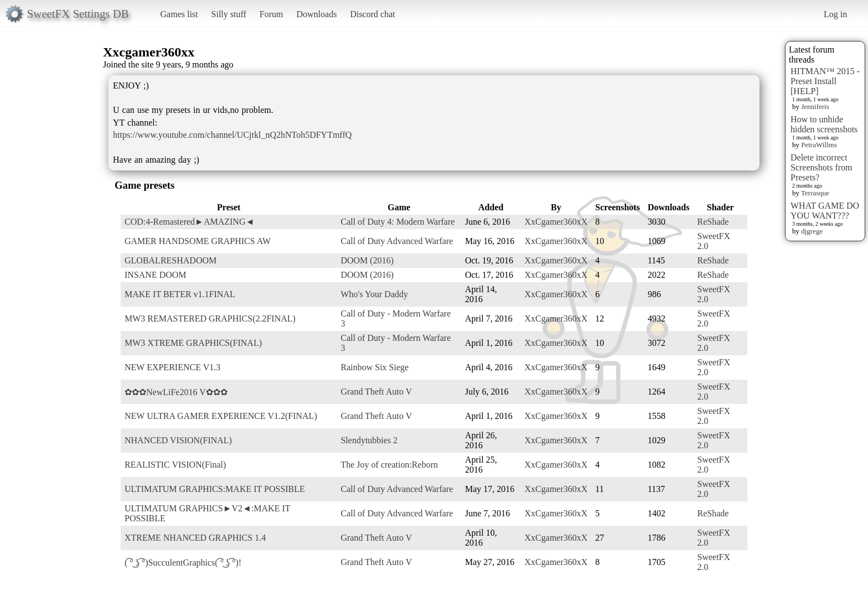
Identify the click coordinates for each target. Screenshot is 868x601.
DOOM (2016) (367, 260)
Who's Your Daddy (374, 294)
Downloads (316, 14)
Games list (179, 14)
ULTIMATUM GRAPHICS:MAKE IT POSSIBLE (215, 489)
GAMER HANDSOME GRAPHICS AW (198, 241)
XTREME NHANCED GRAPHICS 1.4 (195, 538)
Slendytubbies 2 (369, 440)
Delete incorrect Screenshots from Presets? (821, 167)
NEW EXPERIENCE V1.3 (172, 367)
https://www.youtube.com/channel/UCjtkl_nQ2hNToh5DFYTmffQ (232, 135)
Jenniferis (815, 107)
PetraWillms (819, 145)
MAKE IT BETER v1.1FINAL (180, 294)
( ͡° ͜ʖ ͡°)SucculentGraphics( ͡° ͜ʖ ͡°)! (183, 563)
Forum (272, 14)
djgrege (812, 231)
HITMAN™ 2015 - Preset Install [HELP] (825, 81)
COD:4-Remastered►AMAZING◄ (189, 222)
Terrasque (815, 193)
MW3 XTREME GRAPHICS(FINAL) (193, 343)
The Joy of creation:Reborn (389, 465)
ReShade (713, 222)
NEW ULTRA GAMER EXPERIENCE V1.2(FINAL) (221, 416)
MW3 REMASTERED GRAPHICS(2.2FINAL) (210, 318)
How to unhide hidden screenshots (824, 124)
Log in (835, 14)
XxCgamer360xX (556, 222)
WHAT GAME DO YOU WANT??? (825, 211)
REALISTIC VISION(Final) (175, 465)
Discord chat (372, 14)
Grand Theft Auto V (376, 392)
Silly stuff (229, 14)
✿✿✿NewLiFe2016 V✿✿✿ (176, 392)
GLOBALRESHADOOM (170, 260)
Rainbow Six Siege (374, 367)
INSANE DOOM (156, 275)
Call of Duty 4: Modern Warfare (397, 222)
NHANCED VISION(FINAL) (178, 440)
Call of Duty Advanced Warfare (397, 241)
